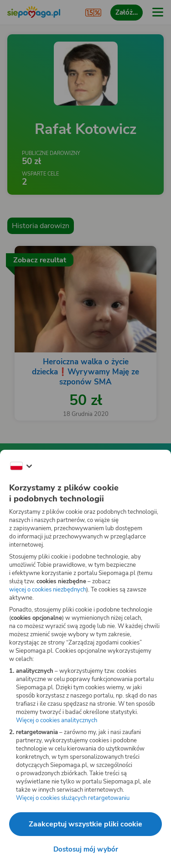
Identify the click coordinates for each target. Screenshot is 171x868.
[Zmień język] (21, 466)
